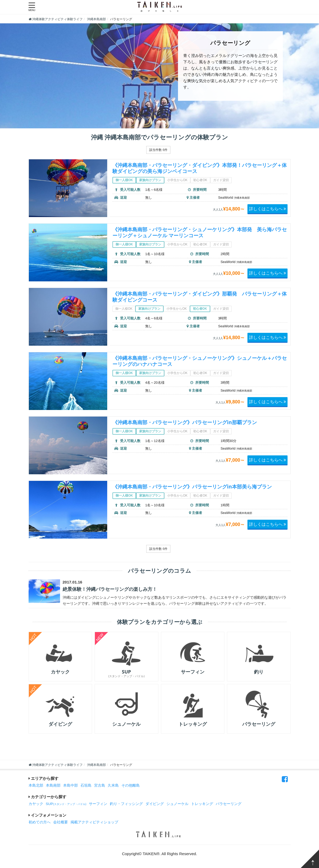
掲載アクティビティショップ (94, 823)
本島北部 (36, 786)
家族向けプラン (150, 180)
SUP (66, 805)
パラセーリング (229, 805)
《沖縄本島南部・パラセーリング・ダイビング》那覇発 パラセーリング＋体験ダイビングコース (199, 297)
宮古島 (100, 786)
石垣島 (86, 786)
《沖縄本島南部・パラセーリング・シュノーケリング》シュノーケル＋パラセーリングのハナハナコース (199, 361)
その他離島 (131, 786)
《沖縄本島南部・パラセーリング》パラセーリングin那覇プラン (188, 422)
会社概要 (61, 823)
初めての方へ (40, 823)
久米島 (113, 786)
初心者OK (200, 180)
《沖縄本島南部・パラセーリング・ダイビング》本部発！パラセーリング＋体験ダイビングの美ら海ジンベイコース (199, 168)
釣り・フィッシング (126, 805)
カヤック (36, 805)
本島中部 (71, 786)
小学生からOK (177, 180)
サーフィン (98, 805)
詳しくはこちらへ (267, 209)
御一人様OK (124, 180)
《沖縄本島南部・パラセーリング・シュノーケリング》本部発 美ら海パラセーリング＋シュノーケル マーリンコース (199, 232)
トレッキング (202, 805)
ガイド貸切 (221, 180)
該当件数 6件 (158, 150)
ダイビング (155, 805)
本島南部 (53, 786)
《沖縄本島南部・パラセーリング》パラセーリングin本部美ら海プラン (196, 486)
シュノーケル (177, 805)
